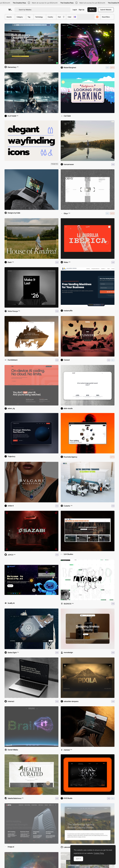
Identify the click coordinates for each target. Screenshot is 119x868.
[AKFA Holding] (31, 824)
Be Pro (92, 10)
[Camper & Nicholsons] (31, 629)
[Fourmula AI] (88, 433)
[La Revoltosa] (88, 239)
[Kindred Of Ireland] (31, 239)
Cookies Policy (99, 853)
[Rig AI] (31, 385)
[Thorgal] (88, 336)
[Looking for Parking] (88, 93)
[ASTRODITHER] (88, 44)
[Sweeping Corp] (88, 482)
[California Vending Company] (88, 287)
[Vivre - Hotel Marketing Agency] (88, 824)
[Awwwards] (10, 10)
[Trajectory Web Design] (31, 433)
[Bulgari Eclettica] (31, 482)
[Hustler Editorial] (31, 190)
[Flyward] (31, 336)
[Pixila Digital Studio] (88, 678)
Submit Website (106, 10)
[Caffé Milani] (88, 727)
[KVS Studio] (88, 775)
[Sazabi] (31, 531)
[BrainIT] (31, 727)
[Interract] (31, 678)
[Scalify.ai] (31, 580)
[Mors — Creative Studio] (88, 629)
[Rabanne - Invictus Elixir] (31, 93)
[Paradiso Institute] (88, 580)
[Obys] (88, 190)
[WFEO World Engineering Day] (88, 531)
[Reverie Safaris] (88, 141)
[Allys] (31, 44)
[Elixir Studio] (88, 385)
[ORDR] (31, 775)
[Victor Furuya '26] (31, 287)
